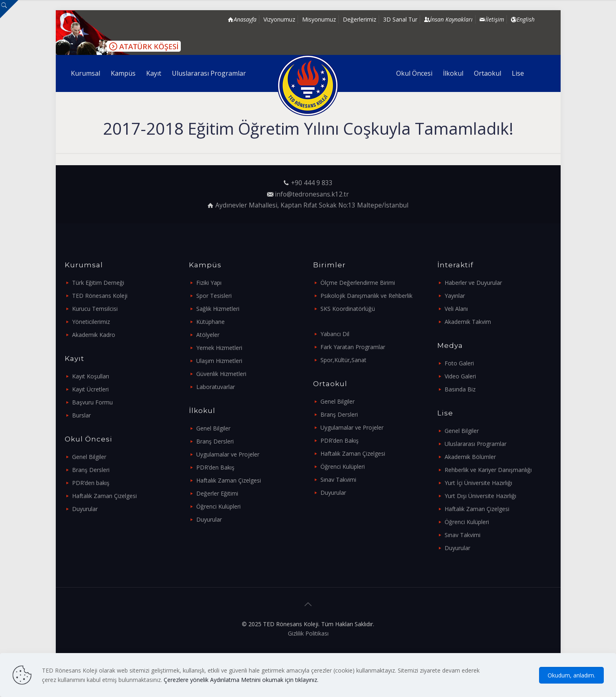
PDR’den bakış (91, 483)
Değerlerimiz (360, 19)
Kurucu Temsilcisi (95, 309)
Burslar (81, 415)
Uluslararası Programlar (476, 444)
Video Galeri (460, 376)
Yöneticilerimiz (91, 322)
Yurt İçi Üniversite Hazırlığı (478, 483)
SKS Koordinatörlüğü (348, 309)
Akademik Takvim (468, 322)
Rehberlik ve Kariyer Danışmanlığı (488, 470)
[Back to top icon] (308, 604)
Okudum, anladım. (571, 675)
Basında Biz (460, 389)
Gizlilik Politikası (308, 633)
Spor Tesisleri (214, 296)
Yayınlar (455, 296)
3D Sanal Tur (400, 19)
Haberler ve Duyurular (473, 283)
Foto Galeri (459, 363)
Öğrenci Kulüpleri (218, 506)
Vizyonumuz (279, 19)
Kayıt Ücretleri (90, 389)
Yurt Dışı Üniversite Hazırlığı (480, 496)
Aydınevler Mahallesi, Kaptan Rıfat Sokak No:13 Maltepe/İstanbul (312, 205)
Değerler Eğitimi (217, 493)
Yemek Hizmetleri (219, 348)
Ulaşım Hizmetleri (219, 361)
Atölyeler (208, 335)
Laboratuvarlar (216, 387)
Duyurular (85, 509)
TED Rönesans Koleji (100, 296)
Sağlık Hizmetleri (218, 309)
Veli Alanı (456, 309)
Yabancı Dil (335, 334)
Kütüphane (210, 322)
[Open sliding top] (9, 9)
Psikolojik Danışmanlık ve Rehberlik (366, 296)
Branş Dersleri (91, 470)
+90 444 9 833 (312, 183)
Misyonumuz (319, 19)
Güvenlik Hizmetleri (221, 374)
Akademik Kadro (94, 335)
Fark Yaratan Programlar (353, 347)
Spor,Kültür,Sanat (343, 360)
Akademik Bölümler (470, 457)
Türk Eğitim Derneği (98, 283)
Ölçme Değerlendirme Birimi (358, 283)
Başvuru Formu (92, 402)
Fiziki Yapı (209, 283)
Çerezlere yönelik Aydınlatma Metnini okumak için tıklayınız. (241, 680)
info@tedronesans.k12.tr (312, 194)
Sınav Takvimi (338, 480)
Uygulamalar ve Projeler (228, 454)
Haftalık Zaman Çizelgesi (104, 496)
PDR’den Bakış (215, 467)
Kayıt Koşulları (91, 376)
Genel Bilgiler (89, 457)
